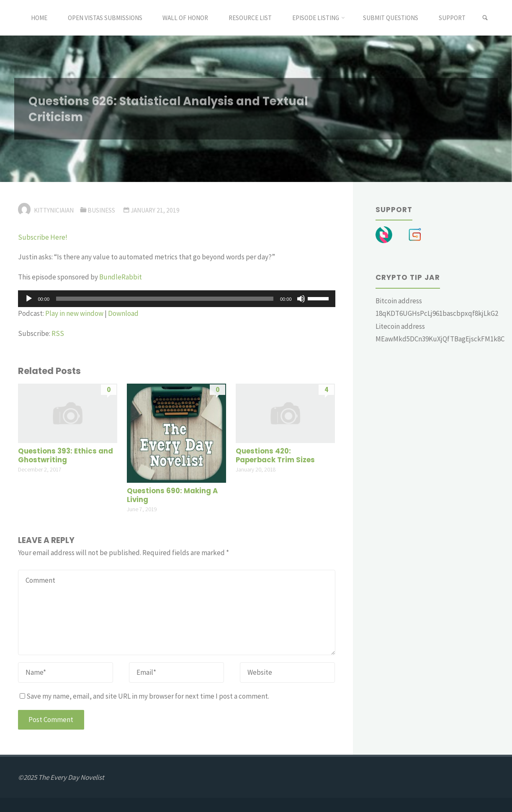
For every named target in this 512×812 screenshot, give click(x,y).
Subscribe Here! (43, 237)
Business (101, 210)
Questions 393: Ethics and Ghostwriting (66, 456)
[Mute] (301, 299)
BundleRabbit (121, 277)
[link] (485, 18)
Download (123, 313)
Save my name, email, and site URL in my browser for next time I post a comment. (144, 696)
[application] (177, 299)
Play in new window (74, 313)
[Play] (29, 299)
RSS (58, 333)
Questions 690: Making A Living (172, 496)
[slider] (165, 299)
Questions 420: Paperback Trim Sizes (275, 456)
